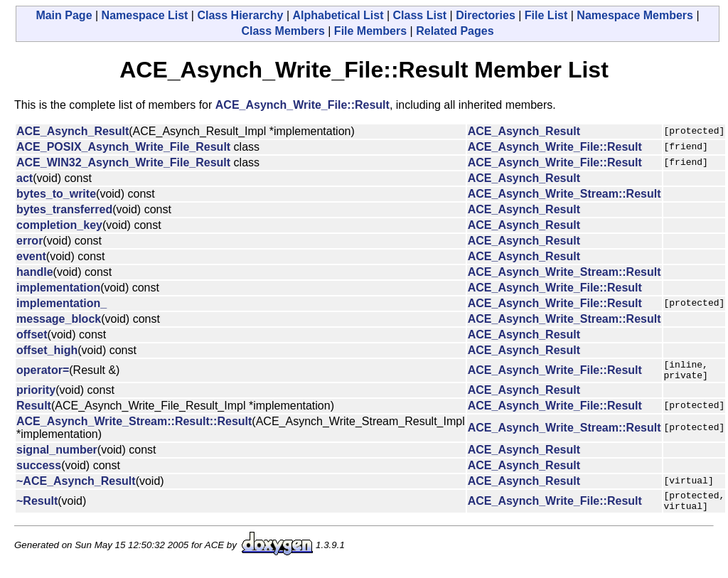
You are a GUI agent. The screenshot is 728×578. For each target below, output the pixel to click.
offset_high (47, 350)
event (31, 256)
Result (34, 410)
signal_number (57, 454)
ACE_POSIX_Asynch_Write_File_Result (123, 147)
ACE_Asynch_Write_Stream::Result (564, 194)
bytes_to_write (56, 194)
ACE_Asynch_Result (73, 131)
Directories (486, 15)
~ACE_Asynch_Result (76, 485)
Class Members (283, 31)
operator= (43, 372)
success (39, 470)
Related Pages (455, 31)
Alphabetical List (338, 15)
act (25, 178)
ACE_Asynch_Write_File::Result (303, 105)
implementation (58, 288)
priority (36, 394)
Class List (420, 15)
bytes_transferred (64, 209)
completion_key (59, 225)
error (30, 241)
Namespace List (145, 15)
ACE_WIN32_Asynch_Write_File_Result (123, 162)
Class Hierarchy (240, 15)
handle (35, 272)
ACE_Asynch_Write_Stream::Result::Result (134, 426)
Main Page (64, 15)
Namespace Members (635, 15)
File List (546, 15)
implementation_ (61, 303)
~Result (37, 507)
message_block (59, 319)
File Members (370, 31)
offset (32, 335)
